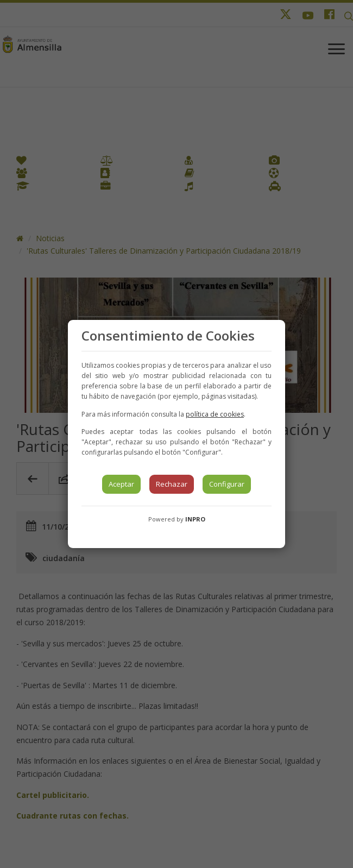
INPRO (195, 519)
